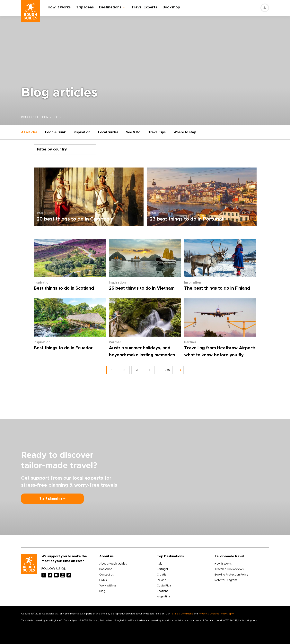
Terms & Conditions (182, 614)
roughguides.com (35, 117)
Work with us (108, 586)
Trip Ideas (85, 7)
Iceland (162, 580)
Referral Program (226, 580)
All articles (29, 132)
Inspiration (82, 132)
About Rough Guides (113, 564)
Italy (160, 564)
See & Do (133, 132)
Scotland (163, 591)
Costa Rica (164, 586)
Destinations (110, 7)
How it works (59, 7)
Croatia (162, 575)
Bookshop (171, 7)
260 (167, 370)
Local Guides (108, 132)
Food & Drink (55, 132)
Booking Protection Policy (231, 575)
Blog (102, 591)
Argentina (163, 597)
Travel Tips (157, 132)
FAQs (103, 580)
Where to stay (185, 132)
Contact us (107, 575)
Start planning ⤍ (52, 499)
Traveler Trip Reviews (229, 569)
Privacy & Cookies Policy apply (216, 614)
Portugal (162, 569)
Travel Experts (144, 7)
